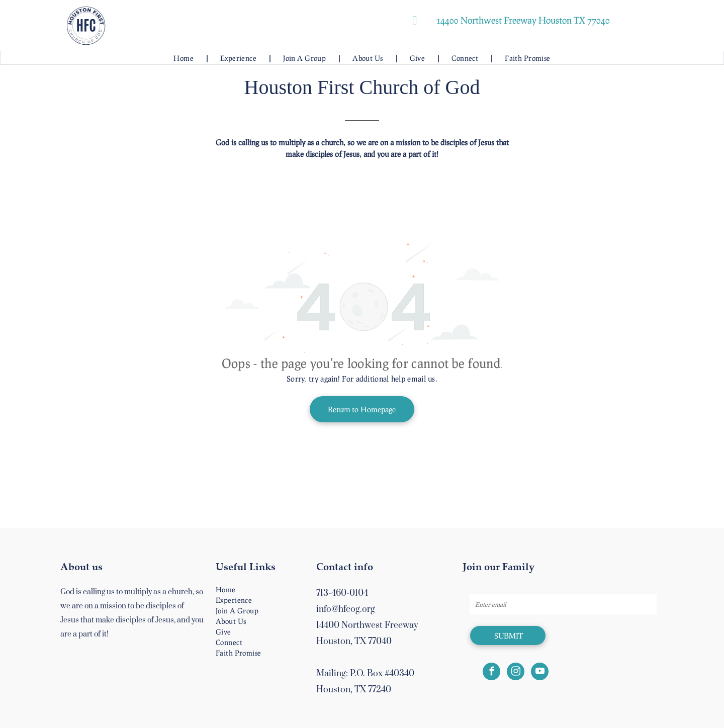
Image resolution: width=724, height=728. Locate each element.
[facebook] (491, 673)
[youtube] (540, 673)
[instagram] (516, 673)
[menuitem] (184, 58)
